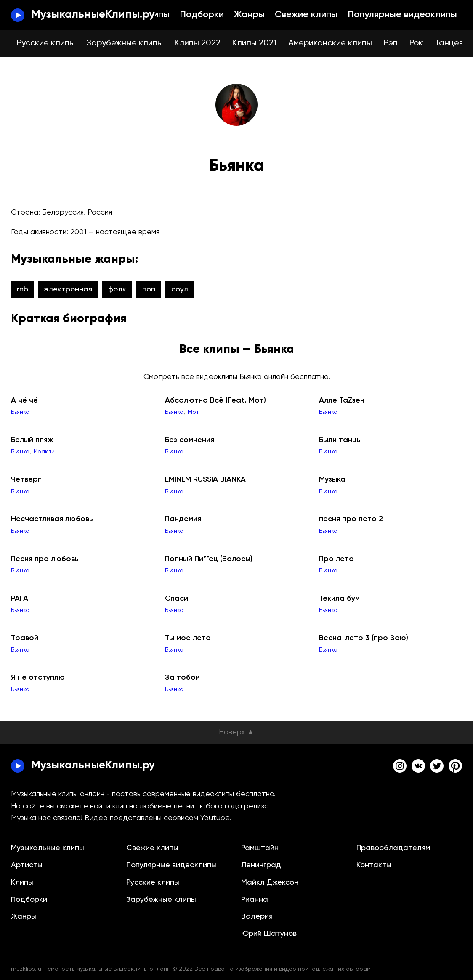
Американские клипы (330, 43)
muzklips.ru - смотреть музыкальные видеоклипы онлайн (91, 969)
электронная (68, 289)
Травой (25, 638)
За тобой (182, 678)
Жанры (249, 15)
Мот (193, 412)
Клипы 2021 (254, 43)
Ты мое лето (188, 638)
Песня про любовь (45, 559)
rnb (23, 289)
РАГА (20, 599)
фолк (117, 289)
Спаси (177, 599)
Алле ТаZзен (342, 400)
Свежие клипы (306, 15)
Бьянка (20, 412)
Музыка (332, 479)
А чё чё (24, 400)
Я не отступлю (38, 678)
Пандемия (183, 519)
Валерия (257, 916)
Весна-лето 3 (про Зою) (364, 638)
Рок (416, 43)
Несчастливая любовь (52, 519)
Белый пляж (32, 440)
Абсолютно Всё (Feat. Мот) (215, 400)
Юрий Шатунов (269, 934)
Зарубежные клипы (125, 43)
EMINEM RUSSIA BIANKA (205, 479)
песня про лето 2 (351, 519)
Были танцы (340, 440)
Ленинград (261, 865)
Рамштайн (260, 848)
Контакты (374, 865)
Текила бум (339, 599)
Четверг (26, 479)
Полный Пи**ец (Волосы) (209, 559)
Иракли (44, 452)
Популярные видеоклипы (402, 15)
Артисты (27, 865)
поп (149, 289)
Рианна (255, 900)
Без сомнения (190, 440)
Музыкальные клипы (48, 848)
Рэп (391, 43)
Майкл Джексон (270, 882)
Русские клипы (46, 43)
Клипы (156, 15)
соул (180, 289)
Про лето (336, 559)
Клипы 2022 (198, 43)
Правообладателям (393, 848)
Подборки (202, 15)
